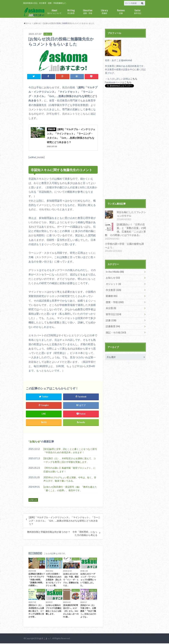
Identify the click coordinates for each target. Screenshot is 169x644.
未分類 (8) (111, 307)
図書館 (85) (111, 295)
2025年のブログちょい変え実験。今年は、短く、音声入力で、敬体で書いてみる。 (70, 480)
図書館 (104, 11)
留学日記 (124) (113, 313)
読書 (121, 11)
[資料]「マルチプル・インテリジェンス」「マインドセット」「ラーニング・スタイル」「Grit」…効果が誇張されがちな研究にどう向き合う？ (65, 521)
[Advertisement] (125, 144)
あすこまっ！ (45, 639)
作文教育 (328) (113, 289)
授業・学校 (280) (114, 301)
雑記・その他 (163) (115, 331)
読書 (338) (111, 319)
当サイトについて (54, 11)
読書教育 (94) (112, 325)
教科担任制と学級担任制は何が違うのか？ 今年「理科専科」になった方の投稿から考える (62, 534)
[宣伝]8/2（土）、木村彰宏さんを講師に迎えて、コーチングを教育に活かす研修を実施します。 (70, 461)
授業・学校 (88, 11)
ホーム (28, 23)
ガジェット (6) (113, 283)
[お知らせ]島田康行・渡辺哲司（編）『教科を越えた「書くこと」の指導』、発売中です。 (70, 489)
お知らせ (37, 23)
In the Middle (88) (114, 271)
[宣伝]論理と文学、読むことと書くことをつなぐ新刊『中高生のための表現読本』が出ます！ (70, 452)
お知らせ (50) (112, 277)
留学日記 (138, 11)
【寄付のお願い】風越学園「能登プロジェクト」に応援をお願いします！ (70, 470)
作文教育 (71, 11)
